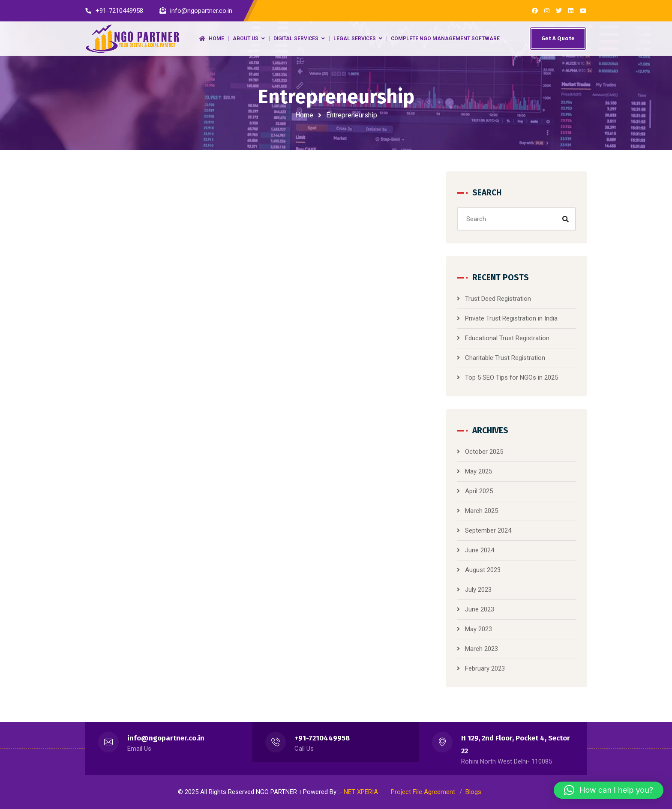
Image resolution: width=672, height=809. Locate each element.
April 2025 (479, 491)
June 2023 (480, 609)
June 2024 (480, 550)
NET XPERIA (361, 792)
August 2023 (483, 570)
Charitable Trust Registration (505, 358)
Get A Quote (558, 38)
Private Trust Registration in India (511, 318)
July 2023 (478, 590)
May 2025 (478, 471)
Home (304, 115)
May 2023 (478, 629)
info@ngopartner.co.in (166, 738)
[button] (609, 790)
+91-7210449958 (322, 738)
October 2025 (484, 452)
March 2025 (481, 511)
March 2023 (481, 649)
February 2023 (485, 668)
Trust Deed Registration (498, 299)
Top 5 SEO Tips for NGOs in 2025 (511, 378)
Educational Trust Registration (507, 338)
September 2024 (488, 530)
